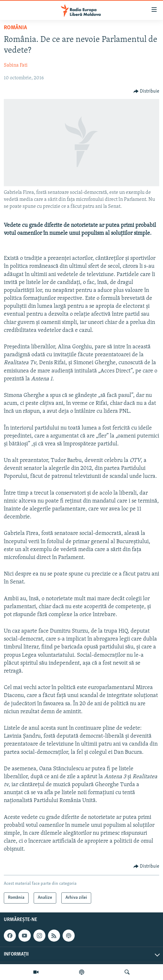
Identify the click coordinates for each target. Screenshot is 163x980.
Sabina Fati (16, 65)
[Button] (146, 91)
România (15, 28)
